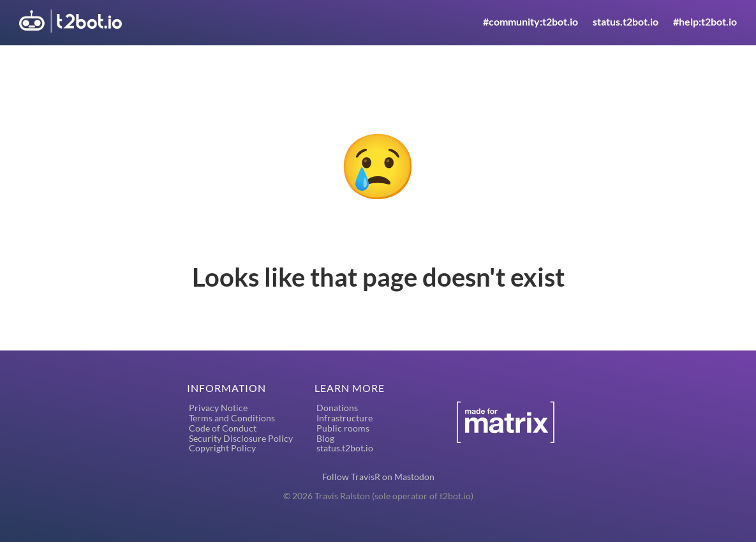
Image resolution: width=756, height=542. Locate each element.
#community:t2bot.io (530, 21)
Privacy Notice (218, 408)
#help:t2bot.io (705, 21)
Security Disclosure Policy (241, 438)
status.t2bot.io (626, 21)
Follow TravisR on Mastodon (378, 477)
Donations (337, 408)
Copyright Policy (222, 448)
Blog (325, 438)
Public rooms (343, 428)
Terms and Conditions (232, 418)
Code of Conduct (223, 428)
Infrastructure (345, 418)
